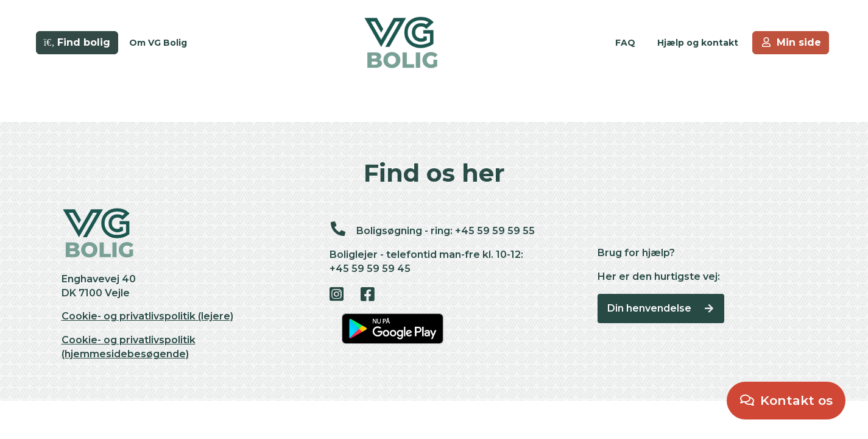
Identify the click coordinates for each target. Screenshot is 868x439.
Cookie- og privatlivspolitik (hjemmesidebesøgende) (129, 347)
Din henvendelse (661, 308)
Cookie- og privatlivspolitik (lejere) (147, 316)
